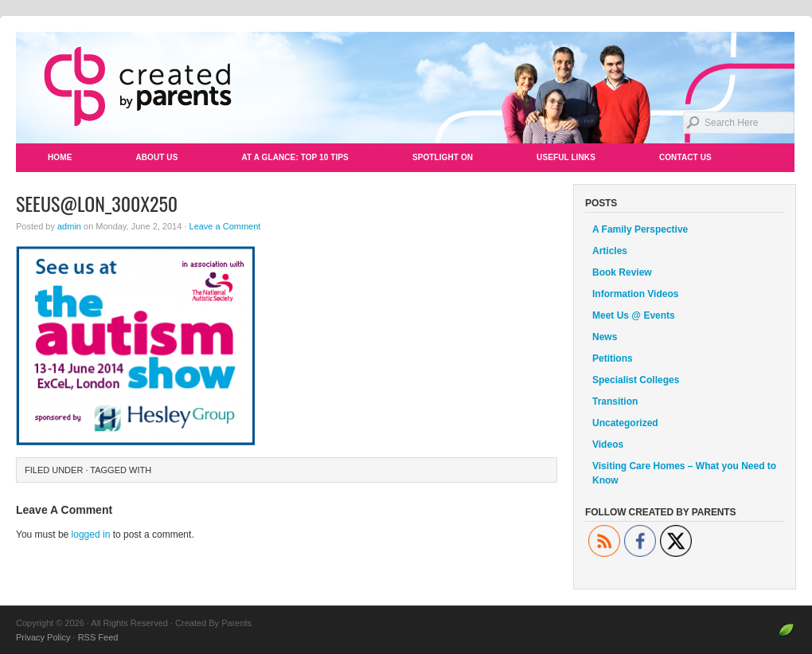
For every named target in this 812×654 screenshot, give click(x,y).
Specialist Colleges (636, 380)
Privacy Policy (43, 637)
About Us (156, 157)
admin (69, 226)
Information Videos (635, 294)
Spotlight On (443, 157)
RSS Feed (98, 637)
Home (60, 157)
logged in (91, 535)
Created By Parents (406, 88)
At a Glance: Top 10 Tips (295, 157)
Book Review (622, 272)
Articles (610, 251)
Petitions (613, 358)
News (605, 337)
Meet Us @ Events (634, 315)
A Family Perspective (640, 229)
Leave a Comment (225, 226)
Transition (615, 401)
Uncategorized (625, 423)
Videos (608, 444)
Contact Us (685, 157)
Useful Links (566, 157)
